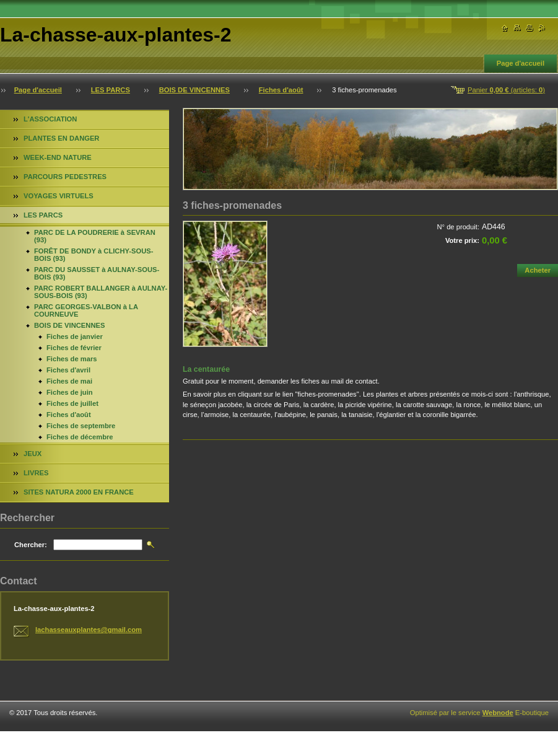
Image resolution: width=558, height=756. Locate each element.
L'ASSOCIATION (50, 119)
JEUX (33, 454)
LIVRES (36, 473)
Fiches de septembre (81, 426)
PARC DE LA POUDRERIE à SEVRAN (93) (95, 236)
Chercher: (31, 545)
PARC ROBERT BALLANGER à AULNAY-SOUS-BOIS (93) (101, 292)
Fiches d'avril (68, 370)
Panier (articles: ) (506, 90)
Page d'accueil (521, 63)
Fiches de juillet (72, 403)
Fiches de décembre (80, 437)
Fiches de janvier (75, 336)
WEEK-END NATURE (58, 157)
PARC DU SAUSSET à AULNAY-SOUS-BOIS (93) (97, 273)
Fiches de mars (72, 359)
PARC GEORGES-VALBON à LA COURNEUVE (86, 310)
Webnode (498, 713)
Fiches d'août (281, 90)
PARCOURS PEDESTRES (65, 177)
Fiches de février (74, 348)
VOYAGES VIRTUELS (59, 196)
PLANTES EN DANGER (61, 138)
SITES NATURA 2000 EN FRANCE (79, 492)
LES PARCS (111, 90)
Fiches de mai (69, 381)
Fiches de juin (70, 392)
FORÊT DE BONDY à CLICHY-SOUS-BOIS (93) (94, 255)
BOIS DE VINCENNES (194, 90)
